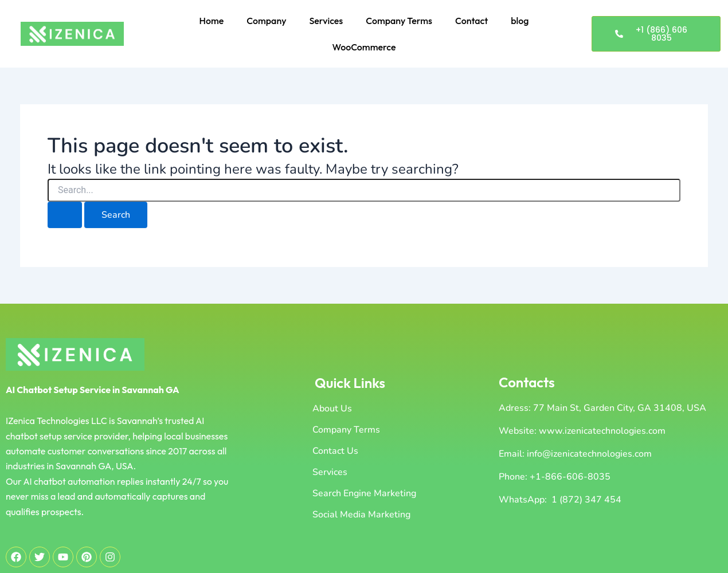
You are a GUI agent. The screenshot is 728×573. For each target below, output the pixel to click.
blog (520, 21)
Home (212, 21)
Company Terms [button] (399, 21)
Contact (471, 21)
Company (266, 21)
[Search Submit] (65, 215)
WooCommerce (364, 47)
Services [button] (326, 21)
